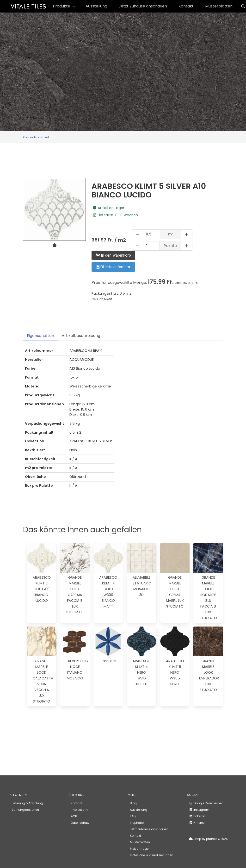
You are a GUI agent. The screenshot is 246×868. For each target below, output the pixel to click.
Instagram (199, 810)
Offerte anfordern (113, 267)
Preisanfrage (139, 849)
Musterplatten (219, 6)
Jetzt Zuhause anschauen (143, 6)
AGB (74, 816)
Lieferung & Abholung (27, 803)
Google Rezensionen (206, 803)
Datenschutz (80, 823)
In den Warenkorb (113, 255)
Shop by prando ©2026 (208, 839)
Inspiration (138, 823)
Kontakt (186, 6)
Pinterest (197, 823)
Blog (133, 803)
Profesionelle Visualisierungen (152, 855)
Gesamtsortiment (36, 137)
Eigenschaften (40, 336)
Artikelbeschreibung (81, 336)
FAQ (133, 816)
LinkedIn (197, 816)
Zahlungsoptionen (25, 810)
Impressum (79, 810)
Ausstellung (96, 6)
